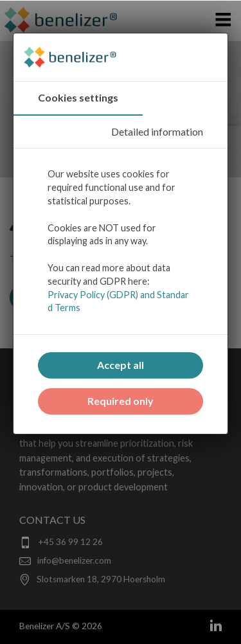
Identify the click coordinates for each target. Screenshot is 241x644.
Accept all (121, 365)
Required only (121, 401)
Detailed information (157, 131)
